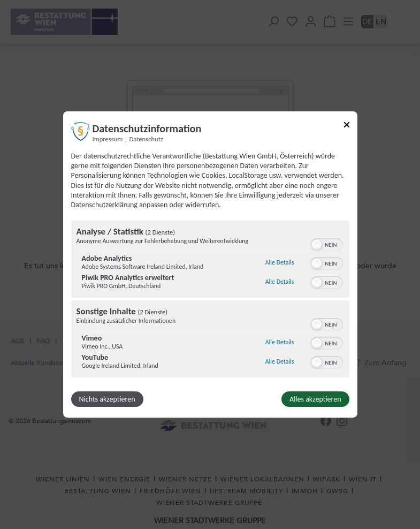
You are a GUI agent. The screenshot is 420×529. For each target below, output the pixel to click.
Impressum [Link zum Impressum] (108, 139)
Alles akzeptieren (315, 399)
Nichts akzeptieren (107, 399)
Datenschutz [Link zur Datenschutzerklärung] (146, 139)
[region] (210, 300)
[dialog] (210, 264)
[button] (317, 245)
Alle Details (280, 262)
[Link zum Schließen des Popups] (347, 127)
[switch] (327, 244)
